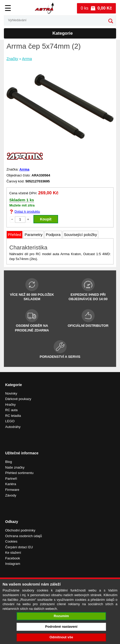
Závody (11, 495)
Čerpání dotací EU (19, 547)
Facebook (13, 558)
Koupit (46, 219)
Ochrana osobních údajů (24, 536)
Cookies (11, 541)
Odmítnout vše (61, 637)
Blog (9, 462)
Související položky (81, 235)
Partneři (11, 479)
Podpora (53, 235)
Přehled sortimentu (19, 473)
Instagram (13, 564)
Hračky (10, 405)
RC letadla (13, 416)
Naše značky (15, 467)
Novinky (11, 393)
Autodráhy (13, 427)
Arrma (27, 59)
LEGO (10, 421)
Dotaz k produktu (27, 212)
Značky (12, 59)
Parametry (34, 235)
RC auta (11, 410)
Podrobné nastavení (61, 627)
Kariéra (11, 484)
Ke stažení (13, 553)
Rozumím (61, 616)
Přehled (15, 235)
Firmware (12, 490)
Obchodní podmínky (20, 530)
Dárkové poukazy (18, 399)
